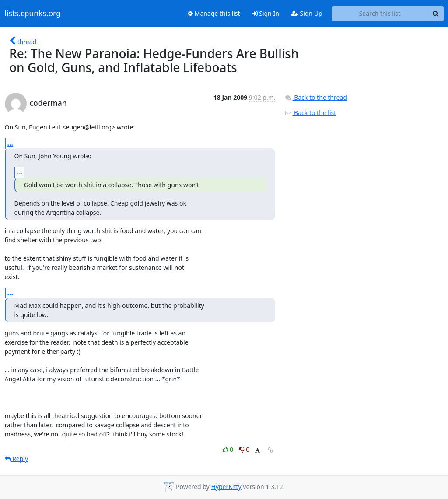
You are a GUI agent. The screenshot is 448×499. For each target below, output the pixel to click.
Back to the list (310, 113)
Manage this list (214, 13)
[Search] (436, 14)
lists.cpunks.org (33, 14)
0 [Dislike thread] (245, 449)
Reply (17, 459)
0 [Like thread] (229, 449)
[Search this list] (380, 14)
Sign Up (307, 13)
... (10, 143)
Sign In (266, 13)
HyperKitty (226, 487)
